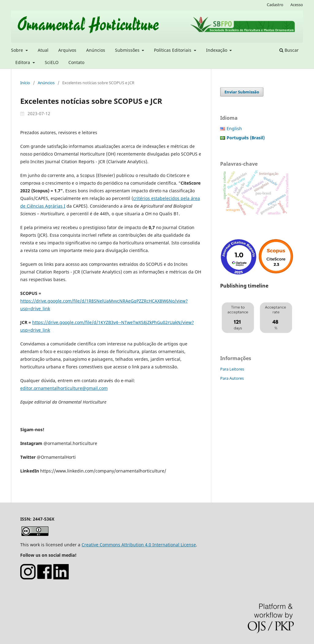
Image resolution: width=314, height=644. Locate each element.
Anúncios (96, 50)
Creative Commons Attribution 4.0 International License (139, 545)
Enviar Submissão (242, 92)
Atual (43, 50)
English (234, 128)
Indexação (217, 50)
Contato (76, 62)
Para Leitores (232, 369)
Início (25, 83)
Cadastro (275, 5)
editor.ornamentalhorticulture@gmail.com (64, 388)
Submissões (128, 50)
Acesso (297, 5)
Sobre (18, 50)
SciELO (52, 62)
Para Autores (232, 378)
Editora (23, 62)
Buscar (289, 50)
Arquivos (67, 50)
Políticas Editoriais (173, 50)
